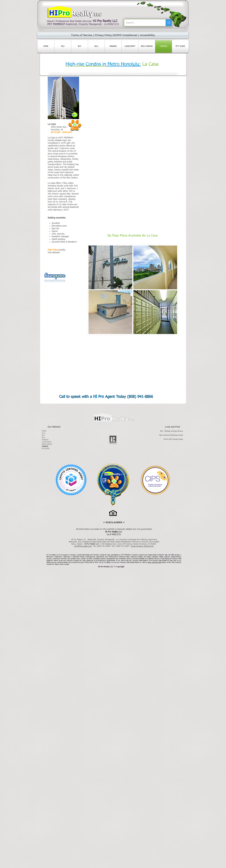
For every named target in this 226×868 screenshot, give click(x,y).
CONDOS (45, 446)
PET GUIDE (46, 449)
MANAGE (45, 440)
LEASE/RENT (47, 442)
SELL (44, 438)
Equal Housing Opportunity (142, 546)
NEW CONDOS (47, 444)
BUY (43, 435)
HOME (44, 431)
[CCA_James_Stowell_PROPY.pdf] (71, 480)
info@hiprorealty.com (83, 546)
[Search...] (143, 23)
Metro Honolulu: (124, 64)
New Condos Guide (155, 562)
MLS (43, 433)
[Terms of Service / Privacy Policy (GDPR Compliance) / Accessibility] (113, 35)
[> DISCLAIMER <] (114, 522)
